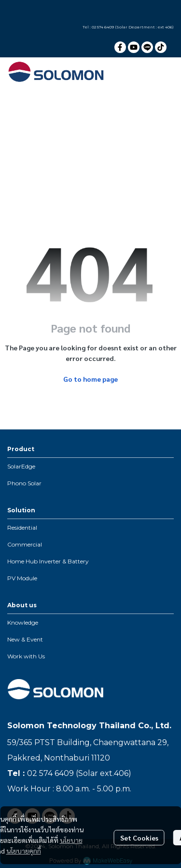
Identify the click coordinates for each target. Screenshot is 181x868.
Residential (22, 527)
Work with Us (26, 656)
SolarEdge (21, 466)
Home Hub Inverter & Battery (48, 561)
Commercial (25, 544)
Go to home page (90, 379)
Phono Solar (24, 483)
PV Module (22, 578)
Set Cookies (139, 838)
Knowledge (23, 622)
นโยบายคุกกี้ (24, 851)
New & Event (25, 639)
